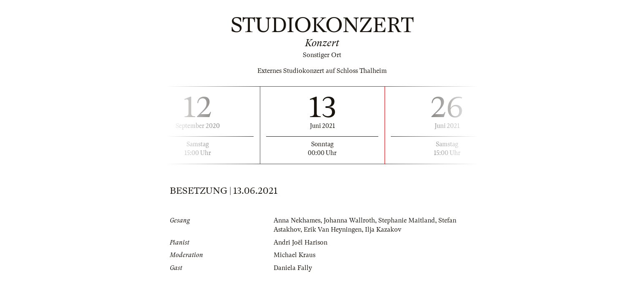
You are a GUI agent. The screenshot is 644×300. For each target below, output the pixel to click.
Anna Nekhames (297, 220)
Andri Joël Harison (301, 242)
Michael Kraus (294, 255)
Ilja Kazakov (383, 230)
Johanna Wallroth (349, 220)
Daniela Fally (293, 268)
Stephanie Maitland (407, 220)
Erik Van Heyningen (333, 230)
